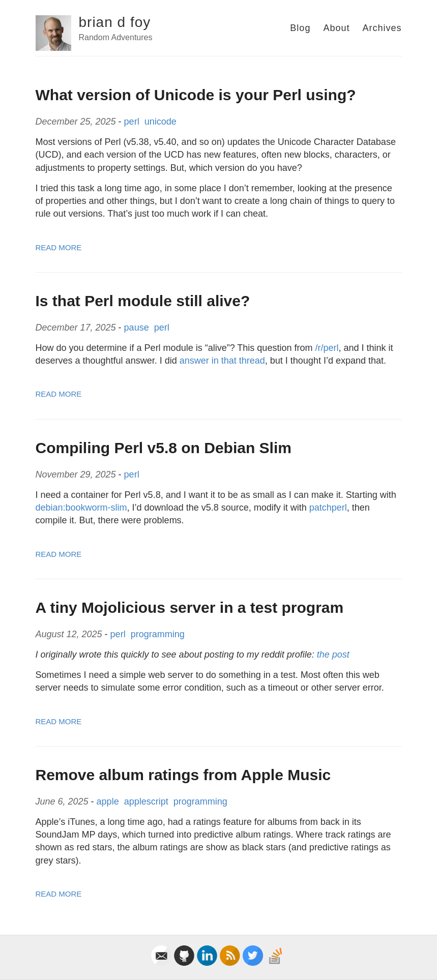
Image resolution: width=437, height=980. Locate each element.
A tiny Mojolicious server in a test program (190, 607)
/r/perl (327, 348)
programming (159, 634)
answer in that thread (222, 361)
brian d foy (115, 22)
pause (138, 328)
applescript (148, 801)
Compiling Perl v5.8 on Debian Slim (164, 448)
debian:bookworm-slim (81, 508)
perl (133, 122)
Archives (382, 28)
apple (109, 801)
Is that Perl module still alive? (143, 301)
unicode (162, 122)
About (336, 28)
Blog (300, 28)
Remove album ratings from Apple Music (183, 775)
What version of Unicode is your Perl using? (196, 95)
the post (333, 655)
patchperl (328, 508)
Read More (59, 247)
